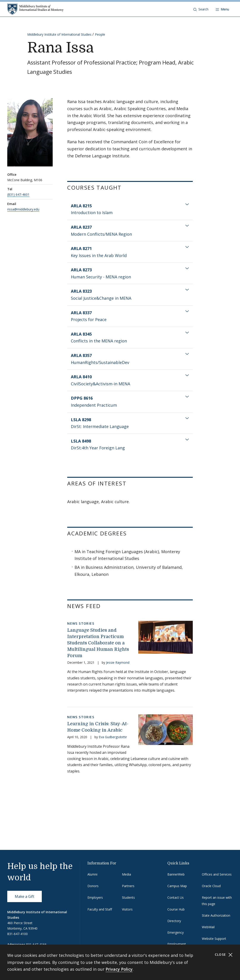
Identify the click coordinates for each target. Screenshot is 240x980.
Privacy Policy (119, 969)
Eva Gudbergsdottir (113, 737)
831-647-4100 (17, 934)
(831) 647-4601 (18, 194)
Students (128, 897)
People (100, 34)
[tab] (130, 209)
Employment (177, 944)
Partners (128, 886)
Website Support (214, 939)
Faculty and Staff (100, 909)
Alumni (92, 874)
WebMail (208, 927)
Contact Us (176, 897)
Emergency (176, 932)
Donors (93, 886)
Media (126, 874)
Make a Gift (25, 896)
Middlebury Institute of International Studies (59, 34)
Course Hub (176, 909)
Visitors (127, 909)
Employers (95, 897)
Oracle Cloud (211, 886)
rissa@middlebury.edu (23, 209)
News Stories (81, 623)
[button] (201, 9)
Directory (174, 921)
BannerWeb (176, 874)
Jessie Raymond (118, 662)
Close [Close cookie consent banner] (224, 955)
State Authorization (216, 915)
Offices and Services (217, 874)
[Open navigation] (222, 9)
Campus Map (177, 886)
